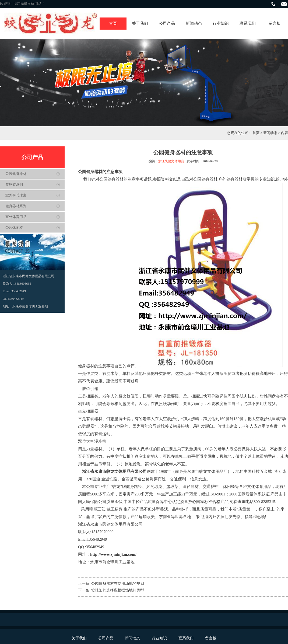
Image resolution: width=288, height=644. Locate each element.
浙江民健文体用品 (171, 161)
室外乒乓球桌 (16, 195)
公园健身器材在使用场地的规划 (118, 584)
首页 (113, 23)
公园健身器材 (16, 174)
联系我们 (248, 23)
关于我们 (140, 23)
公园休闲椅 (14, 228)
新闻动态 (194, 23)
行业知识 (221, 23)
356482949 (98, 539)
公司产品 (167, 23)
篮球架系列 (14, 184)
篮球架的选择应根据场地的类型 (118, 590)
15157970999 (102, 532)
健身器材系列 (16, 206)
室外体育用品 (16, 217)
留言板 (275, 23)
